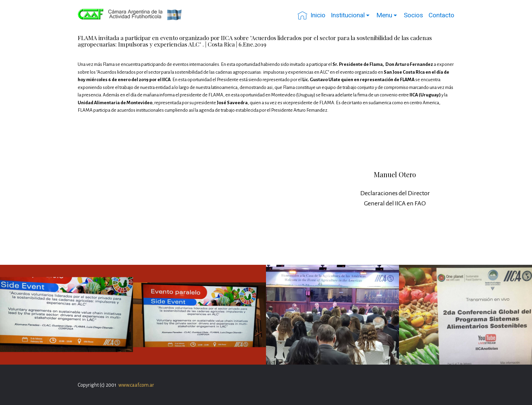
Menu (384, 15)
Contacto (441, 15)
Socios (413, 15)
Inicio (311, 15)
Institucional (348, 15)
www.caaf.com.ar (136, 385)
